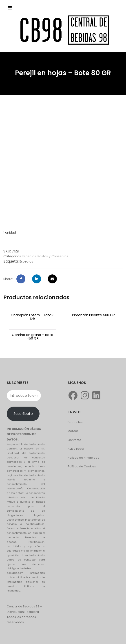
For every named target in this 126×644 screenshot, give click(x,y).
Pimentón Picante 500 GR (93, 315)
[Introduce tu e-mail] (24, 396)
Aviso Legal (76, 449)
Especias (29, 256)
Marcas (73, 431)
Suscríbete (23, 414)
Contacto (74, 440)
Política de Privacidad (84, 458)
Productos (75, 422)
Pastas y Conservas (53, 256)
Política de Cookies (82, 466)
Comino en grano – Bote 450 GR (33, 336)
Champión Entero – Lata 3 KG (33, 317)
